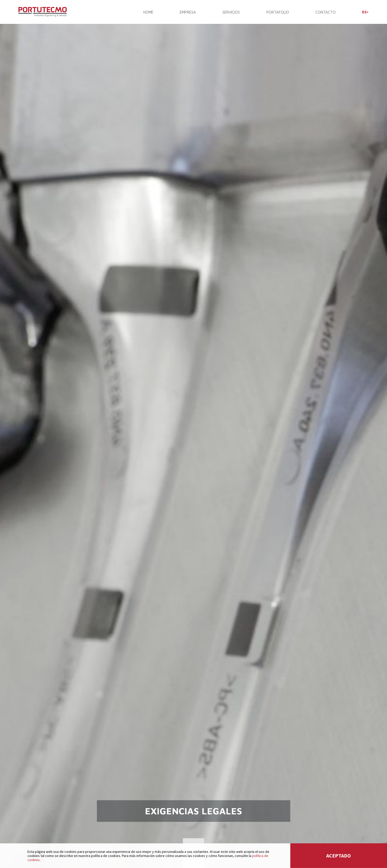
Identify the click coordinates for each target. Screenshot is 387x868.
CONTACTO (326, 12)
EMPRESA (188, 12)
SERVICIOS (231, 12)
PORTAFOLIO (278, 12)
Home (148, 12)
